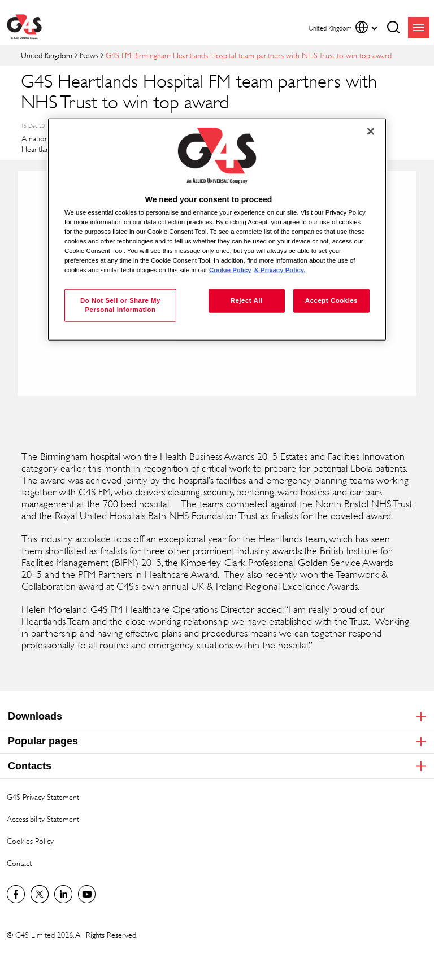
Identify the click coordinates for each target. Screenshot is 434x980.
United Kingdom (47, 55)
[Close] (371, 132)
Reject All (247, 300)
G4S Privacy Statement (43, 797)
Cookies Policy (30, 841)
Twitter (40, 894)
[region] (217, 230)
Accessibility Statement (43, 819)
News (89, 55)
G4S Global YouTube (87, 894)
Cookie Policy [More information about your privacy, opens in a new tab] (230, 270)
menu (419, 28)
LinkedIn (63, 894)
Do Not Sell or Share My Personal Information (120, 305)
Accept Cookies (331, 300)
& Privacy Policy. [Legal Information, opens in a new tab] (280, 270)
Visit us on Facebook (16, 894)
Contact (19, 863)
